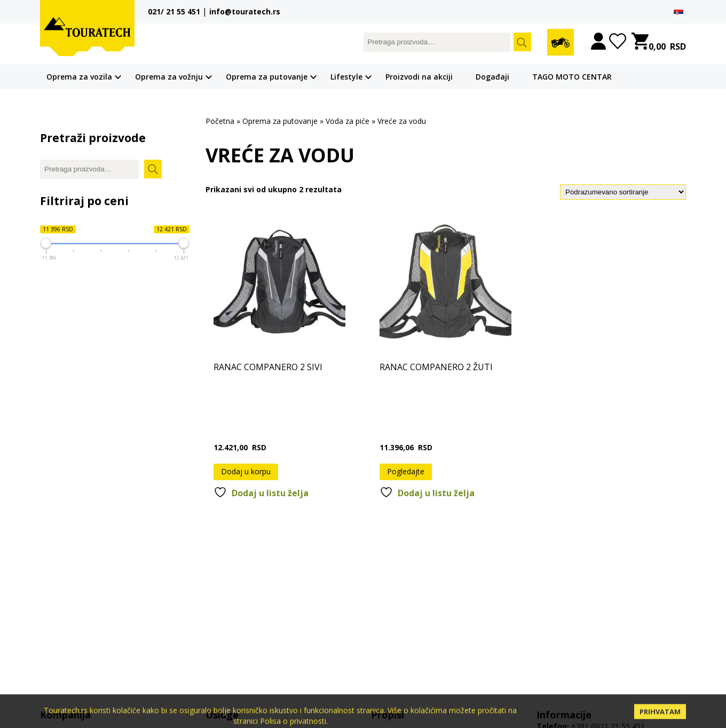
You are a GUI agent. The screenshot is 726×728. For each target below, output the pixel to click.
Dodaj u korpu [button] (246, 471)
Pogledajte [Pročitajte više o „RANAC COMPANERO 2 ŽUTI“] (406, 471)
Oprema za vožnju (169, 77)
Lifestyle (346, 77)
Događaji (492, 77)
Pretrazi (522, 42)
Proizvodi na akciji (419, 77)
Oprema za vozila (79, 77)
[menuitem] (678, 12)
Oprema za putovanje (267, 77)
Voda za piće (348, 121)
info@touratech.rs (245, 11)
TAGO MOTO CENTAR (572, 77)
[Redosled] (623, 192)
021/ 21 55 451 (174, 11)
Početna (220, 121)
